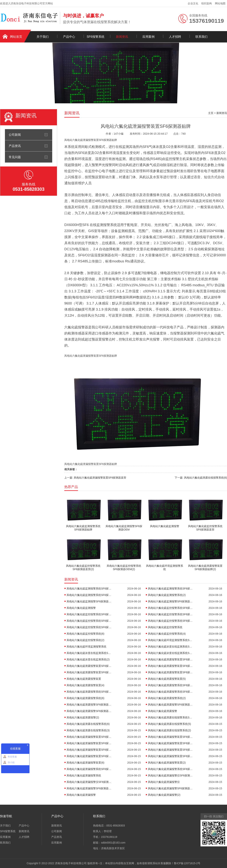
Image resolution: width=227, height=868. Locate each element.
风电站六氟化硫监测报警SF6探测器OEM (171, 601)
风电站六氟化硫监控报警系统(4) (167, 634)
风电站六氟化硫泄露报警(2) (83, 717)
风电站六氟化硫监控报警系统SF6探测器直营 (89, 614)
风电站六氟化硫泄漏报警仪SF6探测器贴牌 (171, 775)
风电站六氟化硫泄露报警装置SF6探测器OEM (89, 672)
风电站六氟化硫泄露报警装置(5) (167, 679)
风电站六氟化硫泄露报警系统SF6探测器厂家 (89, 692)
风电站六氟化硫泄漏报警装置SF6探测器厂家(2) (171, 750)
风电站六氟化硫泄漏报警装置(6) (85, 763)
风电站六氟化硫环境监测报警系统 (86, 647)
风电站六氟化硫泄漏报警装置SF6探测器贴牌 (89, 737)
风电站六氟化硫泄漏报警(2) (164, 795)
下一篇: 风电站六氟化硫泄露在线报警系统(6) (201, 478)
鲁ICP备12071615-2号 (187, 863)
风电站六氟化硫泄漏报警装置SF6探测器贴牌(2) (171, 737)
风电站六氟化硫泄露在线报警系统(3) (88, 730)
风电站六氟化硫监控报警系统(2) (85, 640)
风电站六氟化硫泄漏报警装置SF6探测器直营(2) (171, 743)
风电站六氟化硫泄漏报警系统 (84, 775)
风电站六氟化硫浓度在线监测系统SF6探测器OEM (171, 653)
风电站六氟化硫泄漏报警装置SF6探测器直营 (89, 743)
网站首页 (16, 37)
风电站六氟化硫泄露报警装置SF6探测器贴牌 (171, 659)
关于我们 (43, 37)
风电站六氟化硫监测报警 (81, 608)
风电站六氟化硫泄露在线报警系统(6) (88, 724)
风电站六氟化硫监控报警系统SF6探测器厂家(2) (171, 621)
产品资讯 (15, 146)
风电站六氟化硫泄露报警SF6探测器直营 (89, 705)
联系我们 (201, 37)
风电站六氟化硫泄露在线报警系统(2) (169, 730)
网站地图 (220, 3)
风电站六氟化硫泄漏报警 (81, 795)
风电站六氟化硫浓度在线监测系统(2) (88, 659)
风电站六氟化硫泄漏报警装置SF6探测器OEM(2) (171, 756)
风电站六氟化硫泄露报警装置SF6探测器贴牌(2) (89, 666)
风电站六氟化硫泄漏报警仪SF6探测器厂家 (89, 782)
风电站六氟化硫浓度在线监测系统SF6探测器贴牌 (171, 647)
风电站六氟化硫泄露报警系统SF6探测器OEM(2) (171, 692)
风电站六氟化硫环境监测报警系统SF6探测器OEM (171, 640)
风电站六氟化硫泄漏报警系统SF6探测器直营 (89, 769)
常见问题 (15, 157)
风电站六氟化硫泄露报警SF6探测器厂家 (171, 705)
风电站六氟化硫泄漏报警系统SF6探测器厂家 (171, 769)
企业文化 (193, 3)
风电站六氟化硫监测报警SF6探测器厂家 (89, 601)
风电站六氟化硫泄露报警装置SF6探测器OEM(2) (171, 672)
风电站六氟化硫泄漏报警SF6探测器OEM (171, 788)
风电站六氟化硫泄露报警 (162, 711)
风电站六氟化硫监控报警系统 (165, 627)
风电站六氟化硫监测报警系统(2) (167, 595)
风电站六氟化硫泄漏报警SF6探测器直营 (89, 788)
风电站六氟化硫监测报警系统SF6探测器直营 (171, 589)
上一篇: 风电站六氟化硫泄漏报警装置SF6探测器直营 (95, 478)
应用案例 (148, 37)
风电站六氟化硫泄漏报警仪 (164, 782)
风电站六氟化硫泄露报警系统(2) (167, 698)
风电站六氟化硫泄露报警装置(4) (85, 685)
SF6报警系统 (95, 37)
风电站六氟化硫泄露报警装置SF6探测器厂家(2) (171, 666)
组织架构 (207, 3)
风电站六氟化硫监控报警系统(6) (85, 634)
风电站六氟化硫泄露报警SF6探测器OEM (89, 711)
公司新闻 (15, 135)
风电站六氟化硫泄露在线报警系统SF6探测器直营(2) (171, 717)
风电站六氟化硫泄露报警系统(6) (85, 698)
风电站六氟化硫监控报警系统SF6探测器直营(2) (171, 614)
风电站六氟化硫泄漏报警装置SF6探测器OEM (89, 756)
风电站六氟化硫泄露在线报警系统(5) (169, 724)
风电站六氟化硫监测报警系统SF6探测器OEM (89, 595)
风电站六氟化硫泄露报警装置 (84, 679)
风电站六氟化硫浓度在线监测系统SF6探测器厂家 (89, 653)
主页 (211, 113)
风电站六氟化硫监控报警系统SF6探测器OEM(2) (89, 627)
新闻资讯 (122, 37)
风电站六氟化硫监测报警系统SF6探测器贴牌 (89, 589)
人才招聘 (175, 37)
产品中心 (69, 37)
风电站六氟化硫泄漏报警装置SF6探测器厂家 (89, 750)
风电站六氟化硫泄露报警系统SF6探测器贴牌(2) (171, 685)
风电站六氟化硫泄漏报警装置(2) (167, 763)
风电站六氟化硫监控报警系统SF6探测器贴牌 (171, 608)
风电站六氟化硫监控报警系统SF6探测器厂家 (89, 621)
